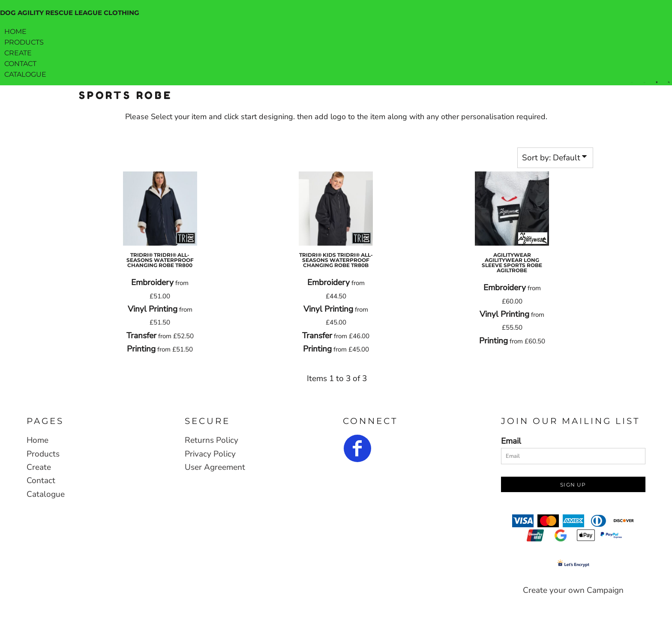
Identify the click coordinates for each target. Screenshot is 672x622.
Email (511, 441)
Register (644, 83)
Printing (141, 349)
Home (37, 440)
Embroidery (152, 282)
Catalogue (46, 494)
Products (43, 454)
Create (39, 467)
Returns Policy (211, 440)
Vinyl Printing (153, 309)
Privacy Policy (210, 454)
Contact (41, 481)
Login (632, 83)
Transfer (141, 336)
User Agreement (215, 467)
